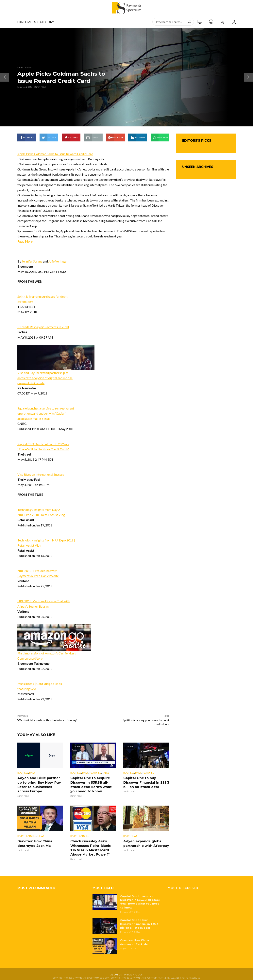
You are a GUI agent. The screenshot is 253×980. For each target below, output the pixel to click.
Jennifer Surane (32, 261)
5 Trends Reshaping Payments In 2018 (43, 327)
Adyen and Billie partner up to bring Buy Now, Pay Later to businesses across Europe (40, 784)
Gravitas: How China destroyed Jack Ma (34, 843)
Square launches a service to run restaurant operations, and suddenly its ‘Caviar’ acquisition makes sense (46, 413)
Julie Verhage (57, 261)
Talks (106, 773)
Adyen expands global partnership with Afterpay (145, 843)
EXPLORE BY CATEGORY (36, 22)
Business (23, 773)
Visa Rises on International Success (41, 474)
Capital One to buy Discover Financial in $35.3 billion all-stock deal (146, 782)
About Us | (117, 973)
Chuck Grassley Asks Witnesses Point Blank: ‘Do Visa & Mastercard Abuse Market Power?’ (93, 847)
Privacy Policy (133, 973)
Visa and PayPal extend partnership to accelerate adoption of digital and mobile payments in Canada (45, 378)
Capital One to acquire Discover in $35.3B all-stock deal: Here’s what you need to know (90, 784)
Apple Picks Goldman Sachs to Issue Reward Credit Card (56, 154)
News (28, 67)
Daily (20, 67)
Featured (95, 773)
